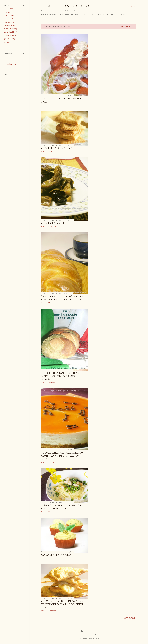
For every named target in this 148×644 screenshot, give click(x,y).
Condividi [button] (44, 105)
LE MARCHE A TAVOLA (72, 15)
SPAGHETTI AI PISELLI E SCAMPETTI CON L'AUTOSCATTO (62, 507)
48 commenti (52, 105)
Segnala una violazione (14, 64)
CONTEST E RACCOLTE (91, 15)
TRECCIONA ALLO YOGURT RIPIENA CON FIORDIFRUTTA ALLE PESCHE (62, 298)
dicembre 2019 (10, 29)
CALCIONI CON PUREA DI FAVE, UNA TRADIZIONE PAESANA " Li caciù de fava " (62, 604)
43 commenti (52, 462)
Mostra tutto (127, 26)
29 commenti (52, 382)
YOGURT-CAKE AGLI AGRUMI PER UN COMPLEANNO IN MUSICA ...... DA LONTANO (62, 456)
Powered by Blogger (89, 631)
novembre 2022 (11, 12)
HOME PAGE (46, 15)
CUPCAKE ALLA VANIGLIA (56, 555)
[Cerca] (133, 6)
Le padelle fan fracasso (65, 6)
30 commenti (52, 226)
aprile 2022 (9, 16)
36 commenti (52, 611)
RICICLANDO (105, 15)
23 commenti (52, 303)
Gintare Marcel (95, 635)
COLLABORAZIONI (118, 15)
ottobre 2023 (10, 9)
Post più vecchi (129, 618)
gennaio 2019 (10, 39)
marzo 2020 (9, 25)
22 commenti (52, 151)
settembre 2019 (11, 32)
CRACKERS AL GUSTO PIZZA (57, 148)
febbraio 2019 (10, 35)
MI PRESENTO (57, 15)
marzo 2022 (9, 19)
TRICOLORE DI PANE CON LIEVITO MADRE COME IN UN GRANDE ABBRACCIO (61, 376)
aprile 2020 (9, 22)
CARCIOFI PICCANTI (53, 223)
